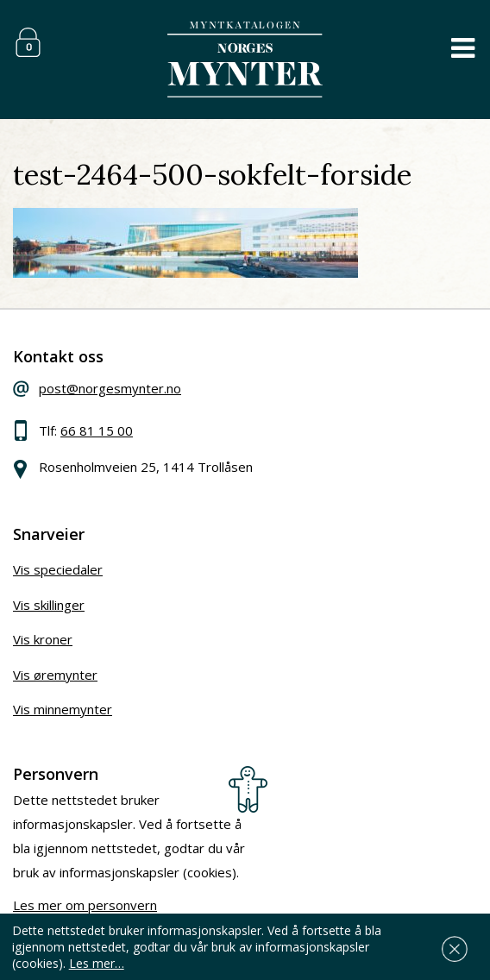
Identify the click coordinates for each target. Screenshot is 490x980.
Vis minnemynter (63, 709)
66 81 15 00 (97, 430)
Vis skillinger (49, 605)
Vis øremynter (55, 675)
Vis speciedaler (58, 569)
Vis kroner (43, 639)
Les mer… (97, 963)
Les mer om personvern (85, 905)
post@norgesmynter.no (110, 388)
